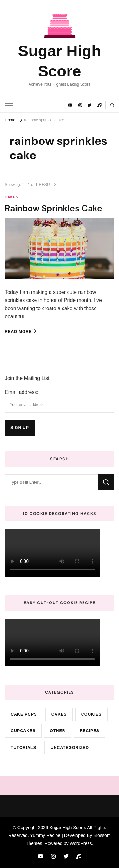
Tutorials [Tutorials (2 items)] (23, 748)
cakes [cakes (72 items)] (59, 714)
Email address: (22, 392)
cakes (11, 197)
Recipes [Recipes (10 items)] (89, 731)
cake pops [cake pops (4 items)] (24, 714)
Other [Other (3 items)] (58, 731)
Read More (21, 331)
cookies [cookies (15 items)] (91, 714)
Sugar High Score (67, 828)
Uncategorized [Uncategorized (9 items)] (70, 748)
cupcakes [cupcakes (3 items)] (23, 731)
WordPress (81, 843)
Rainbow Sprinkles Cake (53, 208)
